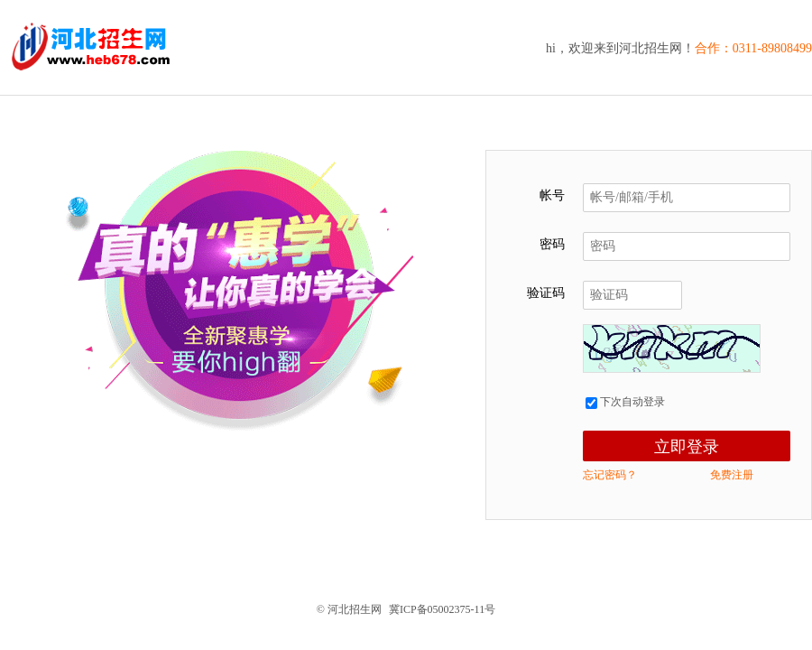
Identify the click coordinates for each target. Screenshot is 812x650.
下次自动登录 (625, 402)
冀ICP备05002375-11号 (442, 609)
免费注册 (732, 475)
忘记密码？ (610, 475)
